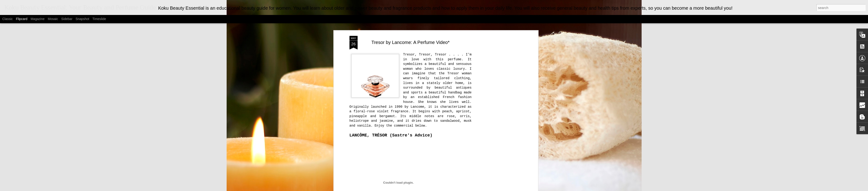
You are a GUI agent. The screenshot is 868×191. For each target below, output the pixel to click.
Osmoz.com (357, 152)
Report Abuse (478, 188)
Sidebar (67, 19)
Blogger (465, 188)
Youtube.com (357, 156)
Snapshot (82, 19)
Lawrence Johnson (429, 171)
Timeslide (99, 19)
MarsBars (440, 188)
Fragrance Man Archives (388, 165)
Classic (7, 19)
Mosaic (53, 19)
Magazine (38, 19)
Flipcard (22, 19)
